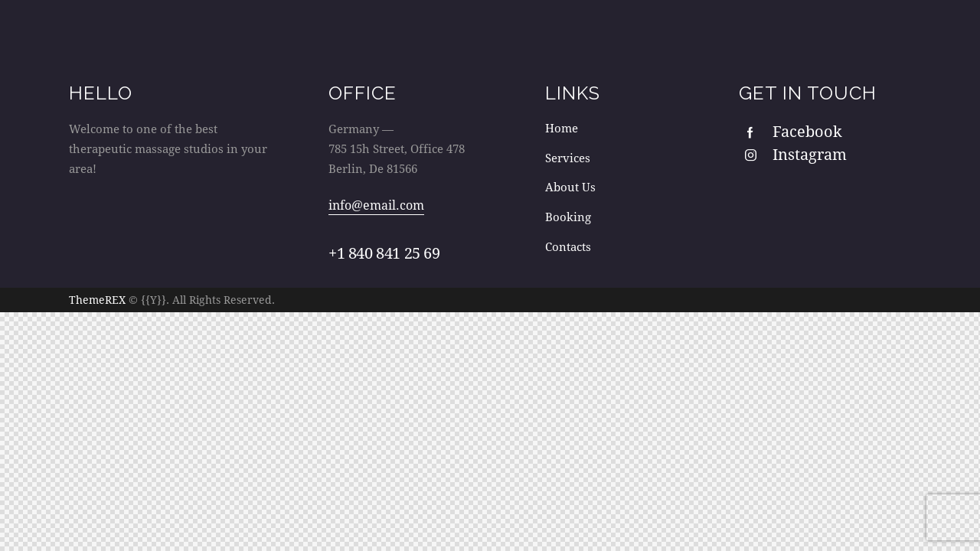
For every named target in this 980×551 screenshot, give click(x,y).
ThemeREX (97, 299)
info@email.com (376, 205)
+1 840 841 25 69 (384, 253)
